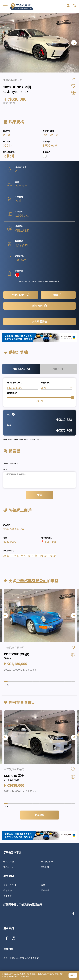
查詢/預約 (39, 306)
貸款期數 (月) (13, 393)
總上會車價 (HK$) (15, 383)
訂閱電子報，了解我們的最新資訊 (23, 905)
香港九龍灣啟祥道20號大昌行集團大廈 (21, 958)
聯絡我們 (8, 890)
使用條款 (8, 896)
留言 (5, 470)
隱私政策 (45, 890)
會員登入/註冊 (10, 885)
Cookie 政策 (24, 977)
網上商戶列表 (47, 862)
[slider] (73, 398)
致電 (58, 295)
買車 (43, 885)
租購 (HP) (58, 369)
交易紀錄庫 (9, 867)
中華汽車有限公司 (14, 529)
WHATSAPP (21, 295)
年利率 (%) (46, 383)
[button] (74, 43)
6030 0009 (10, 542)
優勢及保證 (9, 862)
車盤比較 (45, 867)
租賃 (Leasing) (21, 369)
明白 (72, 976)
